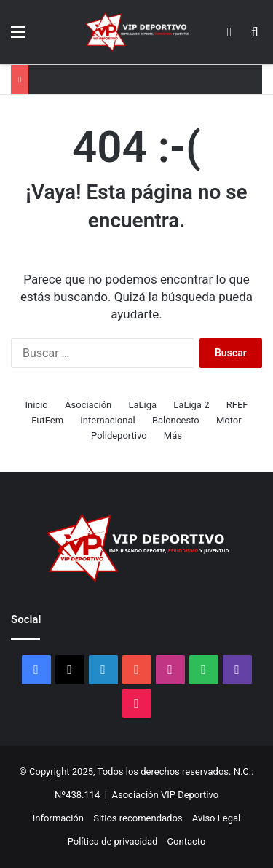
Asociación (88, 405)
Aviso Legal (216, 818)
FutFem (47, 420)
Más (173, 435)
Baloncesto (176, 420)
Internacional (107, 420)
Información (58, 818)
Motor (229, 420)
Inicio (37, 405)
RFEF (237, 405)
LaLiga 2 (191, 405)
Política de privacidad (113, 841)
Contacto (187, 841)
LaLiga (142, 405)
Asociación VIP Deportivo (165, 795)
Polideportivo (119, 435)
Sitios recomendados (138, 818)
